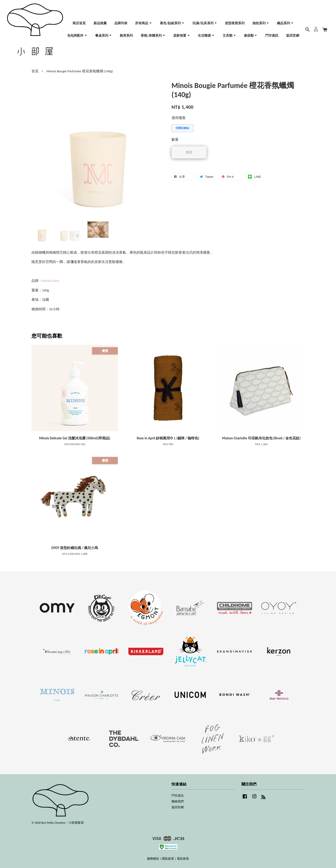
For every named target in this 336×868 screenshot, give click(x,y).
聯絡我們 (178, 801)
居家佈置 (182, 36)
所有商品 (143, 23)
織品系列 (285, 23)
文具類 (229, 36)
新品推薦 (100, 23)
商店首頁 (79, 23)
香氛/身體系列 (153, 36)
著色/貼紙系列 (172, 23)
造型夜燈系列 (235, 23)
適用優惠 (178, 118)
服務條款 (153, 859)
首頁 (35, 71)
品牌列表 (121, 23)
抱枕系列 (261, 23)
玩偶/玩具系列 (205, 23)
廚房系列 (126, 36)
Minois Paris (51, 281)
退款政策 (183, 859)
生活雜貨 (206, 36)
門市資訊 (272, 36)
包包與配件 (77, 36)
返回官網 (293, 36)
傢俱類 (251, 36)
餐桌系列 (104, 36)
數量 (175, 140)
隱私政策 (168, 859)
